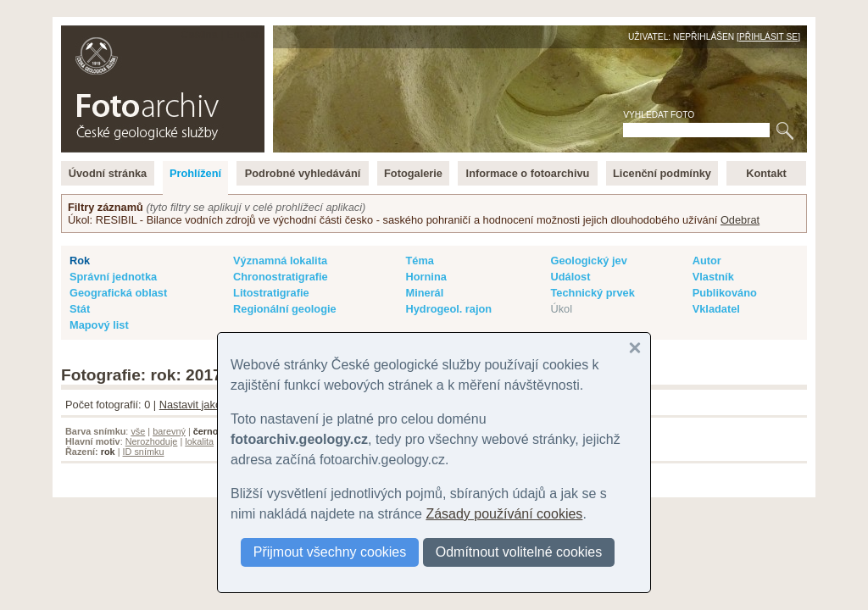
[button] (635, 348)
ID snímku (144, 452)
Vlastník (713, 277)
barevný (169, 431)
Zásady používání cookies (504, 514)
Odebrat (740, 220)
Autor (707, 261)
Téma (419, 261)
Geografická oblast (118, 293)
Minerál (424, 293)
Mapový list (99, 325)
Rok (80, 261)
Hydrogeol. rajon (448, 309)
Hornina (426, 277)
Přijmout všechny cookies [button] (330, 552)
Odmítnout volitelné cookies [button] (519, 552)
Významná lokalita (280, 261)
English (244, 34)
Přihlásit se (768, 37)
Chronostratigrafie (281, 277)
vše (138, 431)
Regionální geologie (285, 309)
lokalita (199, 441)
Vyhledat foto (659, 115)
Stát (80, 309)
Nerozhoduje (152, 441)
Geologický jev (588, 261)
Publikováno (725, 293)
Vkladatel (716, 309)
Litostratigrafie (271, 293)
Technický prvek (592, 293)
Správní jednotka (113, 277)
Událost (570, 277)
